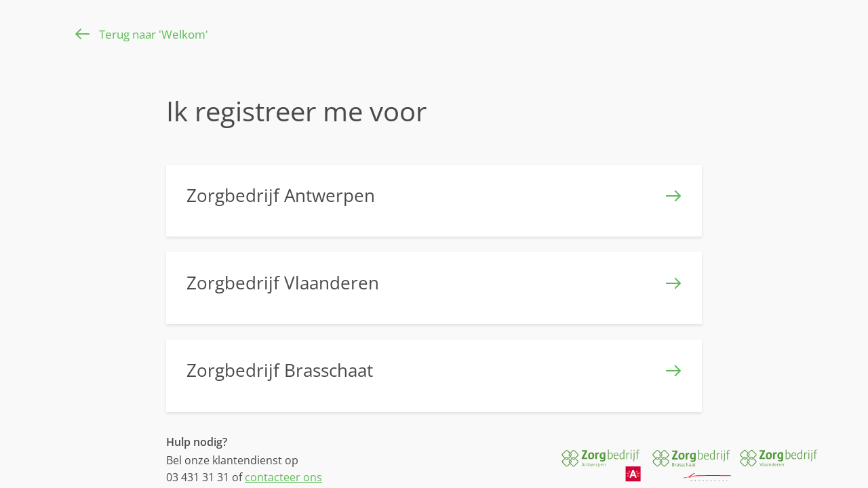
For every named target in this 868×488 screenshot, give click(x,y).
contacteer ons (283, 477)
